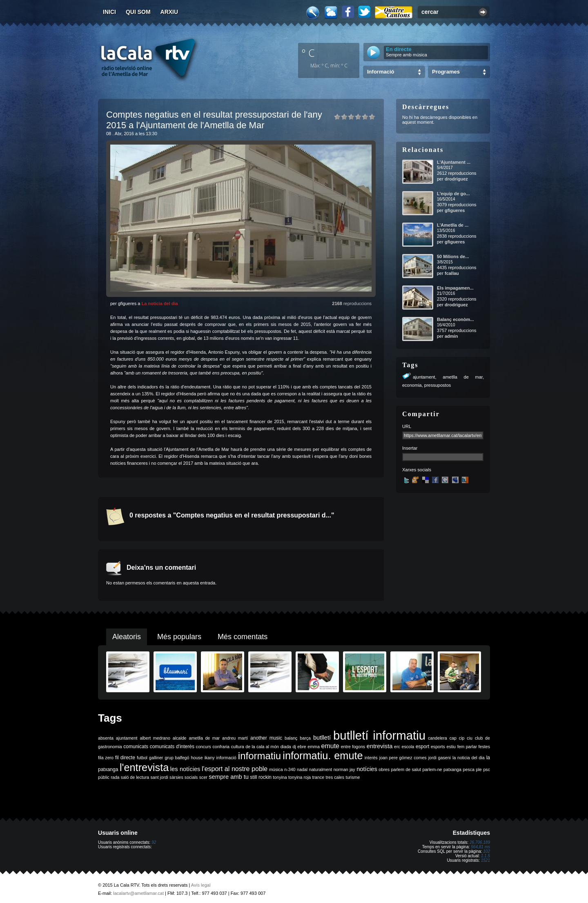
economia (412, 385)
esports (438, 747)
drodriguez (456, 179)
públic (104, 777)
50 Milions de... (453, 256)
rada (115, 777)
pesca (469, 769)
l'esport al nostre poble (235, 769)
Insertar (410, 448)
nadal (302, 769)
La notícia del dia (159, 303)
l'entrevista (144, 767)
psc (487, 769)
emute (330, 746)
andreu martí (235, 738)
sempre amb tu (229, 777)
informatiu (259, 756)
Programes (446, 72)
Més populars (179, 637)
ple (479, 769)
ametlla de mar (463, 377)
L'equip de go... (453, 194)
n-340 (290, 769)
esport (422, 747)
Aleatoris (127, 637)
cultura (238, 747)
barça (305, 738)
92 (154, 842)
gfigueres (455, 210)
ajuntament (424, 377)
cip (462, 738)
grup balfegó (177, 758)
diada (286, 747)
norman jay (344, 769)
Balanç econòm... (455, 319)
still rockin (261, 777)
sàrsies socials (184, 777)
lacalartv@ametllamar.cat (138, 893)
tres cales (335, 777)
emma (314, 747)
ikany (210, 758)
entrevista (380, 746)
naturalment (321, 769)
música (276, 769)
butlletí (322, 738)
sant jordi (159, 777)
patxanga (452, 769)
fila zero (106, 758)
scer (203, 777)
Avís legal (201, 885)
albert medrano (155, 738)
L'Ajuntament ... (454, 162)
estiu (451, 747)
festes (484, 747)
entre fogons (353, 747)
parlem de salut (406, 769)
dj (294, 747)
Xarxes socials (417, 470)
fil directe (125, 758)
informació (226, 758)
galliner (156, 758)
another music (266, 738)
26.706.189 (480, 842)
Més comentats (243, 637)
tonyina (280, 777)
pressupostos (438, 385)
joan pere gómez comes (403, 758)
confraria (221, 747)
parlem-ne (432, 769)
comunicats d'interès (172, 747)
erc (397, 747)
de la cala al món (262, 747)
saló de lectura (135, 777)
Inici (109, 12)
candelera (438, 738)
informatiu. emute (323, 756)
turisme (353, 777)
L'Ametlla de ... (453, 225)
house (197, 758)
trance (318, 777)
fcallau (452, 273)
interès (371, 758)
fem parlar (467, 747)
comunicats (136, 747)
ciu (470, 738)
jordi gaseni (440, 758)
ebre (302, 747)
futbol (142, 758)
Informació (381, 72)
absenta (106, 738)
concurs (204, 747)
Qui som (138, 12)
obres (384, 769)
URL (407, 426)
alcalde (180, 738)
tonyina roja (300, 777)
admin (451, 336)
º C (308, 53)
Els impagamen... (455, 288)
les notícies (185, 769)
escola (408, 747)
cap (453, 738)
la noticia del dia (469, 758)
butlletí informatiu (379, 735)
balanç (291, 738)
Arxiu (169, 12)
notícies (367, 769)
